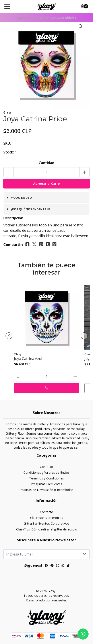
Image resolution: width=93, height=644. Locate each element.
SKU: (7, 143)
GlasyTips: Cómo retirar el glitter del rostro (47, 529)
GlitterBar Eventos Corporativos (46, 523)
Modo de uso (21, 198)
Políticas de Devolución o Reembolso (46, 490)
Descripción (13, 218)
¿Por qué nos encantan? (30, 209)
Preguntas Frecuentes (46, 484)
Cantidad (46, 163)
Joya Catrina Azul (28, 359)
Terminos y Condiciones (46, 478)
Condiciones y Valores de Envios (46, 472)
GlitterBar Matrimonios (47, 518)
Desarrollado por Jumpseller (46, 600)
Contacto (46, 467)
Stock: (9, 152)
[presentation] (9, 336)
